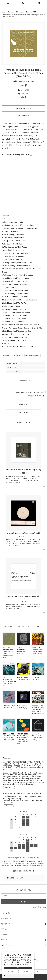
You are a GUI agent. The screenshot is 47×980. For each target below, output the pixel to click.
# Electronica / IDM (9, 355)
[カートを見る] (39, 3)
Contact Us (9, 788)
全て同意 (11, 971)
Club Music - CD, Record (15, 12)
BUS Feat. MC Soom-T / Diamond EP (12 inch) (23, 470)
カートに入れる (23, 109)
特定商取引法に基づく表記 (26, 392)
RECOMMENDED (24, 627)
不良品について (12, 367)
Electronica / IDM (31, 12)
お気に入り (24, 94)
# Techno (20, 355)
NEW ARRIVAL (8, 627)
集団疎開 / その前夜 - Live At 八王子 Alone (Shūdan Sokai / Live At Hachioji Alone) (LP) (38, 710)
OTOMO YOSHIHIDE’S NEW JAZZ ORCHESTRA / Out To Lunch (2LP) (9, 681)
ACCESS (8, 806)
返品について (41, 392)
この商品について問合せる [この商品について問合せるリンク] (37, 396)
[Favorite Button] (44, 487)
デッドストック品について (16, 371)
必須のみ (25, 971)
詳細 (18, 968)
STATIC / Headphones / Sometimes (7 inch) (23, 533)
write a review (23, 413)
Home (3, 12)
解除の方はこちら (39, 907)
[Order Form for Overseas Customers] (23, 115)
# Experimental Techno (32, 355)
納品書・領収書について (15, 363)
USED (39, 627)
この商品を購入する (23, 380)
